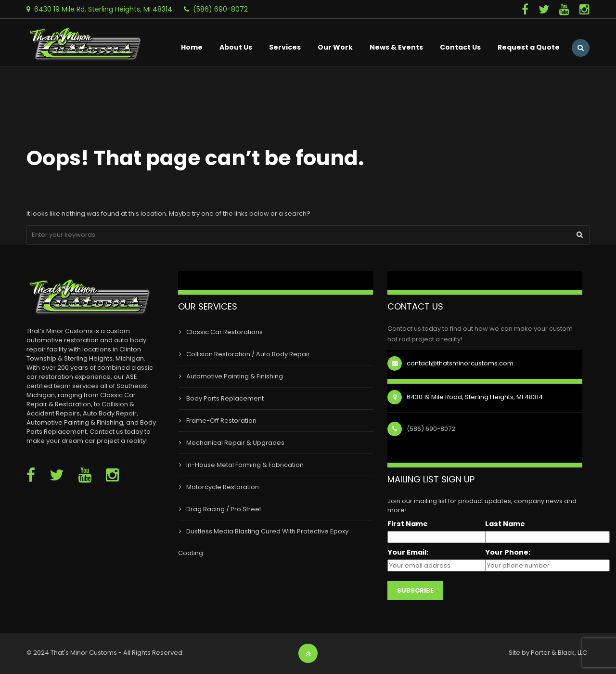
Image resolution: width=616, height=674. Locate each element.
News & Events (396, 47)
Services (285, 47)
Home (192, 47)
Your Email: (408, 552)
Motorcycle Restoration (223, 487)
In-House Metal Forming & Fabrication (245, 465)
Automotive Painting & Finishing (235, 376)
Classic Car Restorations (225, 332)
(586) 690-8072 (220, 9)
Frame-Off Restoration (221, 421)
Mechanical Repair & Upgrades (235, 443)
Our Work (335, 47)
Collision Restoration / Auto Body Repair (248, 354)
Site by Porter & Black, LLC (548, 653)
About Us (236, 47)
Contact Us (460, 47)
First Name (408, 524)
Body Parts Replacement (225, 398)
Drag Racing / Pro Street (224, 509)
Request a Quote (529, 47)
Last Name (505, 524)
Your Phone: (508, 552)
